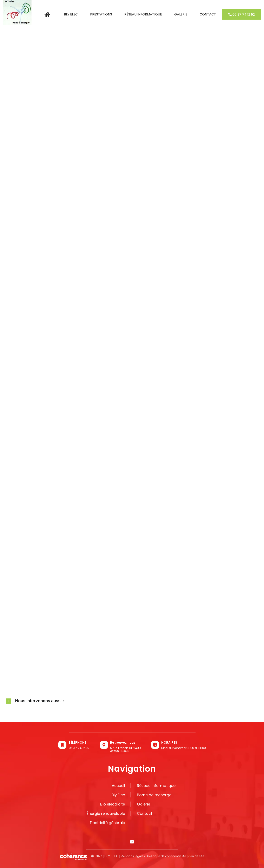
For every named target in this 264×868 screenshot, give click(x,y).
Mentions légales (133, 856)
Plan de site (196, 856)
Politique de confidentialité (167, 856)
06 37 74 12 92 (79, 748)
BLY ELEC (111, 856)
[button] (132, 701)
